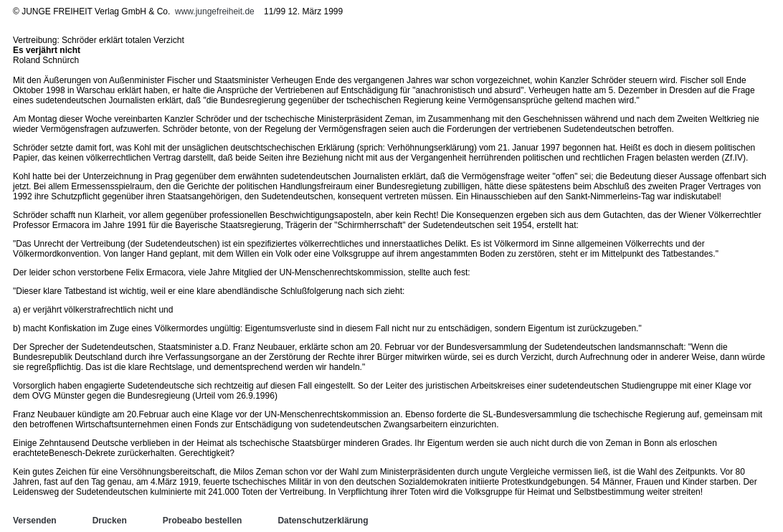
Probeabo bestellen (203, 521)
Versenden (35, 521)
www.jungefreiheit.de (215, 11)
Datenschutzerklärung (323, 521)
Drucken (110, 521)
